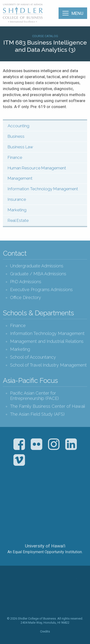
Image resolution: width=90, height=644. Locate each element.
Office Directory (26, 297)
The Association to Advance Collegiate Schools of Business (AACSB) (25, 494)
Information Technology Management (43, 189)
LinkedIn (71, 444)
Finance (15, 157)
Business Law (20, 147)
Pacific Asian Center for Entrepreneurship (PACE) (34, 396)
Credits (45, 631)
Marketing (17, 210)
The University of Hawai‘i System (45, 530)
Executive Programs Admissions (41, 290)
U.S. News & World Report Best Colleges (64, 494)
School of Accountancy (33, 357)
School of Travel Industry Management (48, 365)
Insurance (17, 199)
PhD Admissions (26, 282)
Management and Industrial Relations (47, 341)
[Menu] (73, 13)
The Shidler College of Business (23, 13)
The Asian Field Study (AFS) (37, 414)
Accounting (18, 126)
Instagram (54, 444)
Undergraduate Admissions (37, 266)
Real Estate (18, 220)
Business (16, 136)
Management (20, 178)
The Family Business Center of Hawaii (48, 406)
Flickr (36, 444)
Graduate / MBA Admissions (38, 274)
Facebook (19, 444)
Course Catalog (45, 36)
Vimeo (19, 460)
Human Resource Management (37, 168)
